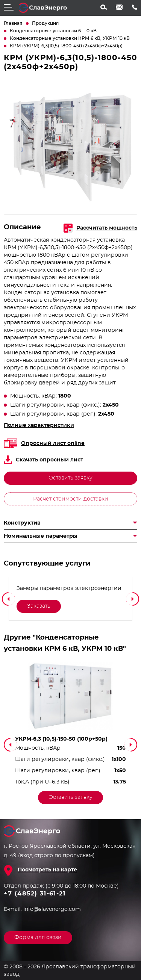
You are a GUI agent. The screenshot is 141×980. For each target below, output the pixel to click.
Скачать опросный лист (43, 460)
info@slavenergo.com (119, 7)
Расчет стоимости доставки (71, 499)
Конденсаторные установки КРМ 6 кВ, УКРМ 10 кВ (70, 38)
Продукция (45, 23)
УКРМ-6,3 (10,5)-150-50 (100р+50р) (61, 739)
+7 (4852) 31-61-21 (134, 7)
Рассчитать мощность (100, 228)
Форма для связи (38, 938)
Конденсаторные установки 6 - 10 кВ (53, 31)
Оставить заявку (70, 478)
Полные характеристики (39, 425)
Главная (13, 23)
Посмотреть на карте (47, 870)
